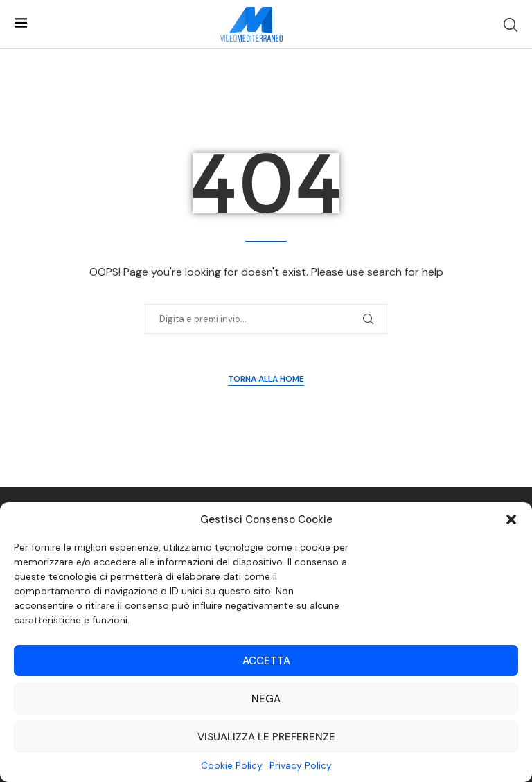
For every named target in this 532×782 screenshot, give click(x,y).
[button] (511, 519)
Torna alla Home (266, 379)
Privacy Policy (301, 765)
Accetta (266, 661)
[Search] (511, 25)
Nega (266, 699)
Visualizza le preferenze (266, 737)
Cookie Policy (232, 765)
